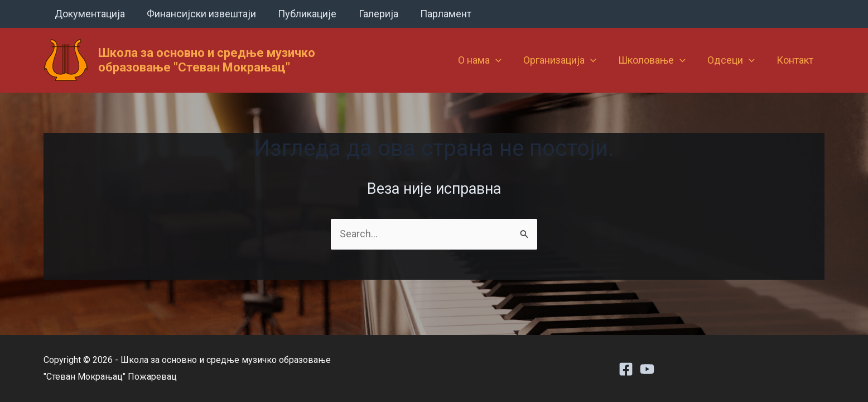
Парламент (437, 14)
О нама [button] (488, 60)
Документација (89, 14)
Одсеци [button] (734, 60)
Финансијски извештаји (199, 14)
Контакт (796, 60)
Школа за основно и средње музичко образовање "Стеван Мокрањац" (207, 60)
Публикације (303, 14)
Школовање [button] (656, 60)
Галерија (372, 14)
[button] (504, 60)
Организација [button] (566, 60)
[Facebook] (626, 369)
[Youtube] (647, 369)
